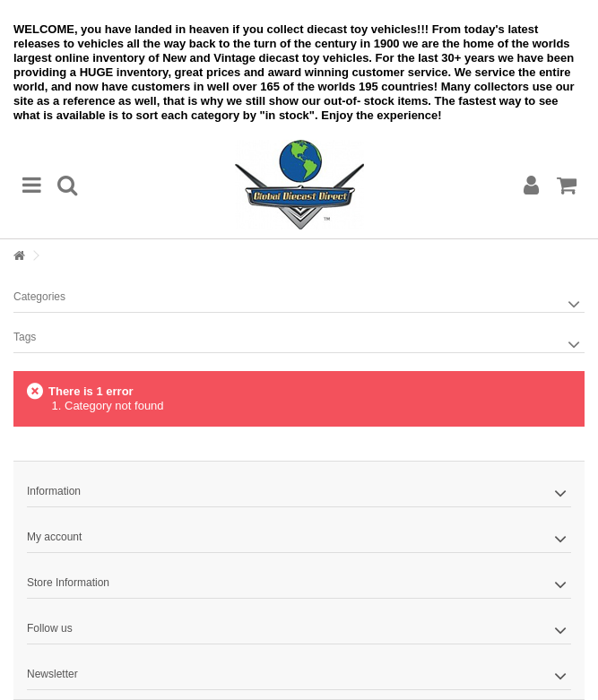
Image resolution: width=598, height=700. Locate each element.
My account (54, 537)
